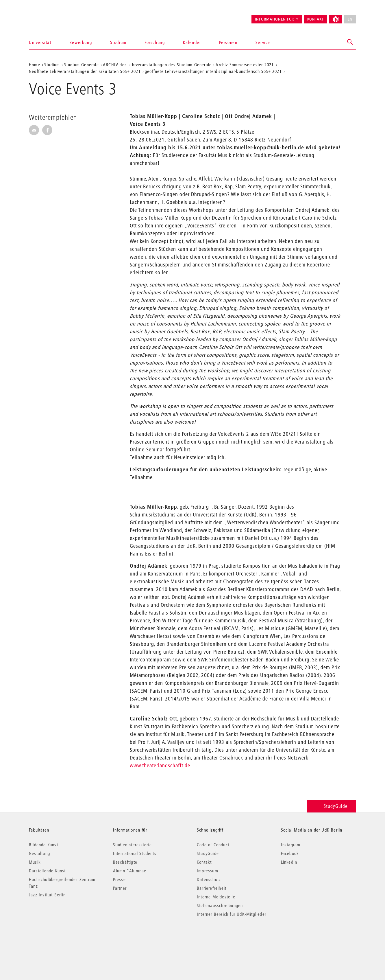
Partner (120, 888)
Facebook (290, 853)
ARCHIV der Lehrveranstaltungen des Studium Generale (157, 65)
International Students (135, 853)
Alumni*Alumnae (130, 871)
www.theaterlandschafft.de (160, 765)
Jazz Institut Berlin (47, 895)
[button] (350, 42)
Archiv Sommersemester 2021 (245, 65)
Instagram (291, 845)
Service (263, 42)
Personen (228, 42)
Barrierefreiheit (212, 888)
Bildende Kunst (44, 845)
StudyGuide (331, 806)
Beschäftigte (125, 862)
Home (35, 65)
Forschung (155, 42)
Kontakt (315, 19)
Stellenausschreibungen (220, 905)
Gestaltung (39, 853)
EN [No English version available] (350, 19)
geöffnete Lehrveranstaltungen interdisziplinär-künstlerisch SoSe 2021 (213, 71)
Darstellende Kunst (47, 871)
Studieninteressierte (133, 845)
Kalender (192, 42)
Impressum (208, 871)
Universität (40, 42)
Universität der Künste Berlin (52, 16)
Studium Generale (82, 65)
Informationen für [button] (274, 19)
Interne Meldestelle (216, 897)
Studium (118, 42)
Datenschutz (209, 879)
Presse (119, 879)
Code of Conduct (213, 845)
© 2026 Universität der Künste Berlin (59, 938)
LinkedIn (289, 862)
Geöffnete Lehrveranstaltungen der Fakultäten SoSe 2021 (85, 71)
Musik (35, 862)
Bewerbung (81, 42)
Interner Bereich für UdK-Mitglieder (232, 914)
